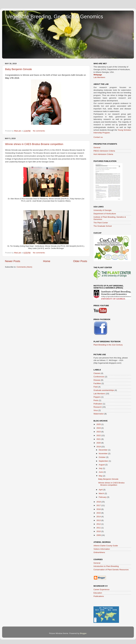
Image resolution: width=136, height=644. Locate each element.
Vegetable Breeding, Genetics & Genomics (55, 17)
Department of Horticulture (105, 214)
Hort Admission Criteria (103, 154)
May (101, 476)
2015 (99, 513)
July (101, 468)
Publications (99, 596)
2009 (99, 535)
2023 (99, 432)
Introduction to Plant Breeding (106, 566)
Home (47, 261)
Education (98, 593)
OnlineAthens (99, 552)
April (101, 490)
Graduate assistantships (104, 390)
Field (96, 387)
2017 (99, 505)
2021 (99, 439)
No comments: (39, 131)
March (102, 493)
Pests (96, 400)
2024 (99, 428)
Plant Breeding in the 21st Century (108, 345)
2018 (99, 502)
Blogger (83, 633)
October (102, 457)
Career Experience (102, 589)
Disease (97, 380)
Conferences (99, 377)
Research (98, 407)
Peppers (97, 397)
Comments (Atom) (25, 267)
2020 (99, 443)
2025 (99, 424)
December (103, 450)
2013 (99, 520)
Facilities (97, 383)
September (104, 461)
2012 (99, 524)
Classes (97, 373)
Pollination (98, 404)
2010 (99, 531)
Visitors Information (102, 549)
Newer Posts (13, 261)
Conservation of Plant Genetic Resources (111, 570)
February (103, 497)
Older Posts (80, 261)
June (101, 472)
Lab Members (99, 77)
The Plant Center (101, 223)
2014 (99, 517)
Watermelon (99, 414)
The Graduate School (103, 226)
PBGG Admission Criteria (104, 151)
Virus (96, 410)
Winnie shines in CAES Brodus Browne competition (34, 144)
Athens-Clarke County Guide (106, 546)
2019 (99, 447)
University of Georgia (102, 210)
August (102, 465)
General (97, 147)
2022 (99, 435)
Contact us (98, 137)
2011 (99, 528)
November (103, 454)
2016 (99, 509)
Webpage (98, 75)
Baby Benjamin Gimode (18, 69)
